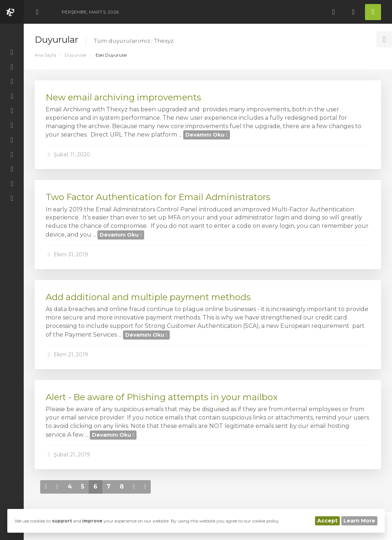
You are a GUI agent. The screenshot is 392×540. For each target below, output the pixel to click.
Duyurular (76, 55)
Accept (327, 521)
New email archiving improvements (123, 97)
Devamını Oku (207, 135)
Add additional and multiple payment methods (148, 297)
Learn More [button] (359, 521)
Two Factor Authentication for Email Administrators (158, 197)
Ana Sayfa (45, 55)
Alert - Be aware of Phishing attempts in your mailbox (162, 397)
